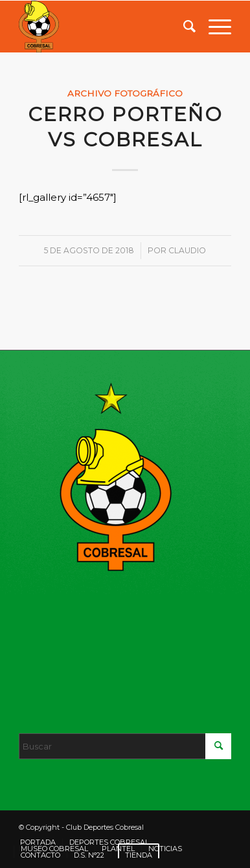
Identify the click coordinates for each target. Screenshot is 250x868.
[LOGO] (104, 27)
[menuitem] (183, 27)
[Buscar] (183, 27)
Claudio (187, 250)
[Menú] (213, 27)
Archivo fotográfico (125, 93)
